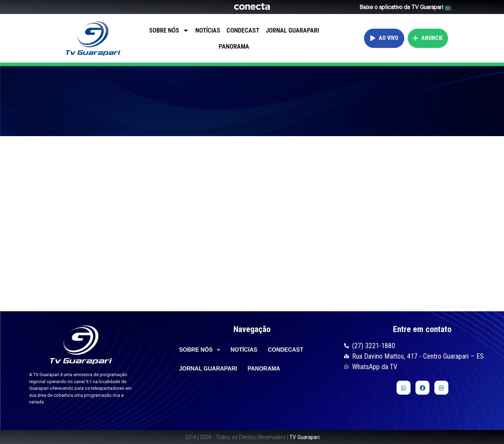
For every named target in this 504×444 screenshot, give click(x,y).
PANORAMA (234, 46)
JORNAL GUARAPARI (292, 30)
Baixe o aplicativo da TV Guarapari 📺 (405, 7)
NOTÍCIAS (208, 30)
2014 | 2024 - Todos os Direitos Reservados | (252, 437)
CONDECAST (243, 30)
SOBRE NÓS (169, 30)
